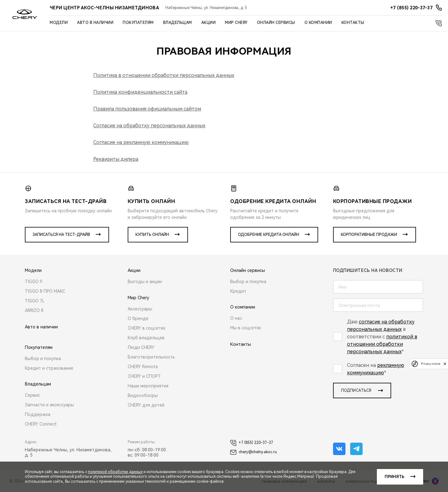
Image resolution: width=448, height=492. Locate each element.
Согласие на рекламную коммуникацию (141, 142)
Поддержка (38, 414)
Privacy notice (431, 364)
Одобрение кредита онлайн (269, 235)
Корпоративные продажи (369, 235)
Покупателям (138, 23)
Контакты (353, 23)
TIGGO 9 (34, 282)
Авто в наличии (95, 23)
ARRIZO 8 (34, 310)
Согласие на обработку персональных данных (149, 126)
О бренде (138, 318)
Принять (394, 477)
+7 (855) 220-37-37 (252, 443)
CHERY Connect (41, 424)
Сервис (32, 395)
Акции (209, 23)
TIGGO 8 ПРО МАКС (45, 291)
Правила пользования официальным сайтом (147, 109)
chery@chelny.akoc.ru (254, 452)
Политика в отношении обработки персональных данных (164, 75)
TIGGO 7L (35, 301)
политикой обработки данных (115, 472)
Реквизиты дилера (116, 159)
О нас (236, 318)
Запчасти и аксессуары (49, 405)
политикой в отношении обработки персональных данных (382, 344)
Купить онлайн (152, 235)
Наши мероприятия (148, 386)
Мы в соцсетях (246, 328)
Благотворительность (151, 357)
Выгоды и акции (145, 282)
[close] (445, 364)
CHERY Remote (143, 367)
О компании (318, 23)
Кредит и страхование (49, 368)
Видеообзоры (143, 395)
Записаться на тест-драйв (61, 235)
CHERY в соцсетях (146, 328)
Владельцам (178, 23)
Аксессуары (140, 309)
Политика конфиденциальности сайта (140, 92)
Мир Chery (236, 23)
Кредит (238, 291)
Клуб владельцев (146, 338)
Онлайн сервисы (276, 23)
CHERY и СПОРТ (144, 376)
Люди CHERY (141, 347)
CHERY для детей (146, 405)
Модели (59, 23)
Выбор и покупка (43, 359)
